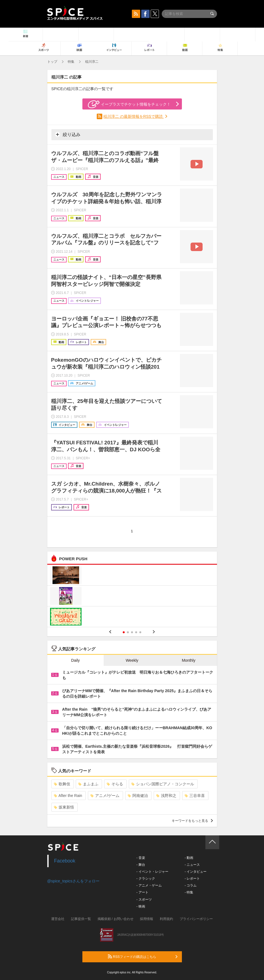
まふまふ (88, 784)
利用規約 (166, 919)
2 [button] (128, 632)
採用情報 (147, 919)
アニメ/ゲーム (105, 796)
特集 (71, 62)
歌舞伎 (62, 784)
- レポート (192, 879)
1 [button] (124, 632)
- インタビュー (196, 872)
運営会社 (58, 919)
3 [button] (132, 632)
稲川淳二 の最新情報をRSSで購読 (134, 116)
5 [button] (140, 632)
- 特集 (189, 892)
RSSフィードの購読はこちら (143, 956)
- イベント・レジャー (152, 872)
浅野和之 (166, 796)
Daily (75, 660)
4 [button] (136, 632)
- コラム (191, 885)
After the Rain (68, 796)
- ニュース (192, 865)
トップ (52, 62)
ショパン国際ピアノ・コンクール (163, 784)
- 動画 (189, 858)
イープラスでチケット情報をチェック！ (129, 104)
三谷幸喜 (195, 796)
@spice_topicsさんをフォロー (73, 881)
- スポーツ (144, 900)
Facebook (65, 861)
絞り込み (68, 134)
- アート (143, 892)
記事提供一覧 (81, 919)
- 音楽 (141, 858)
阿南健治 (138, 796)
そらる (115, 784)
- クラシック (146, 879)
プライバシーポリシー (196, 919)
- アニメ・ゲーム (149, 885)
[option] (132, 597)
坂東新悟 (64, 807)
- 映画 (141, 906)
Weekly (132, 660)
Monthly (189, 660)
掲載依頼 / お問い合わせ (116, 919)
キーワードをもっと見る (192, 821)
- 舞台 (141, 865)
